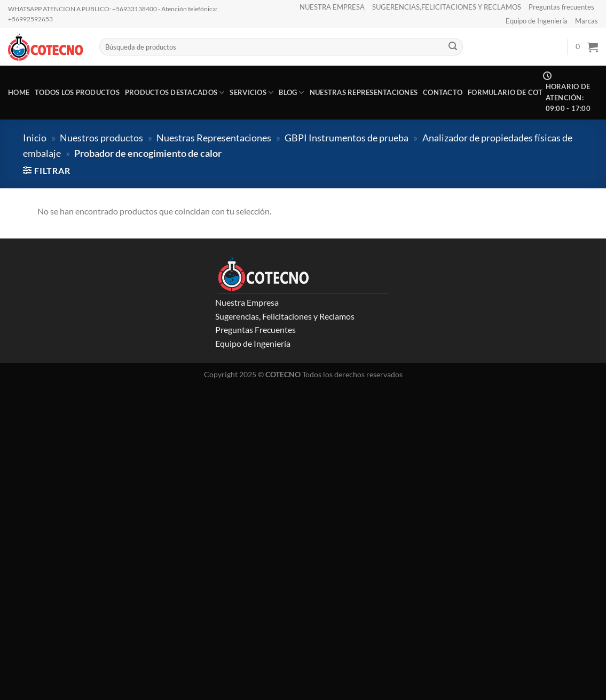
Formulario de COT (505, 92)
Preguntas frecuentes (561, 7)
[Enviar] (453, 47)
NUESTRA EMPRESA (332, 7)
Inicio (35, 138)
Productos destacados (175, 93)
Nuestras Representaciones (214, 138)
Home (19, 92)
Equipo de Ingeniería (537, 21)
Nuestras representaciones (364, 92)
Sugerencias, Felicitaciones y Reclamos (285, 316)
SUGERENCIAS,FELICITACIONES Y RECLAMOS (447, 7)
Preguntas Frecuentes (255, 329)
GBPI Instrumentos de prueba (347, 138)
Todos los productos (77, 92)
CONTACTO (443, 92)
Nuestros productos (101, 138)
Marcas (587, 21)
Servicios (251, 93)
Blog (291, 93)
